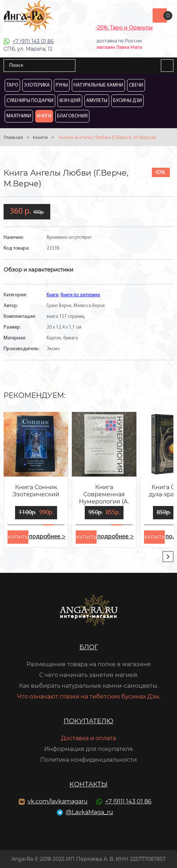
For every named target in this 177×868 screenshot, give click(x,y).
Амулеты (97, 101)
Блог (89, 647)
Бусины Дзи (127, 101)
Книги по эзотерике (80, 295)
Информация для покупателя (88, 749)
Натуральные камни (98, 85)
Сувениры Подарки (30, 101)
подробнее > (47, 537)
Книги (44, 116)
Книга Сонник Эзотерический (36, 491)
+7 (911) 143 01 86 (33, 41)
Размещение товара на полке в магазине (89, 664)
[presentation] (168, 557)
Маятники (19, 116)
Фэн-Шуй (70, 101)
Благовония (72, 116)
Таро (12, 85)
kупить (18, 537)
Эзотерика (37, 85)
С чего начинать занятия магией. (89, 675)
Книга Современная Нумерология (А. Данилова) (104, 495)
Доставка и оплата (88, 738)
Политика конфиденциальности (88, 760)
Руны (62, 85)
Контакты (88, 784)
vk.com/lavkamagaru (58, 801)
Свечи (136, 85)
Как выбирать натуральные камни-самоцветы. (89, 686)
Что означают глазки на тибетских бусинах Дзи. (89, 697)
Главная (13, 137)
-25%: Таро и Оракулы (124, 28)
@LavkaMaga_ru (89, 812)
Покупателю (88, 721)
